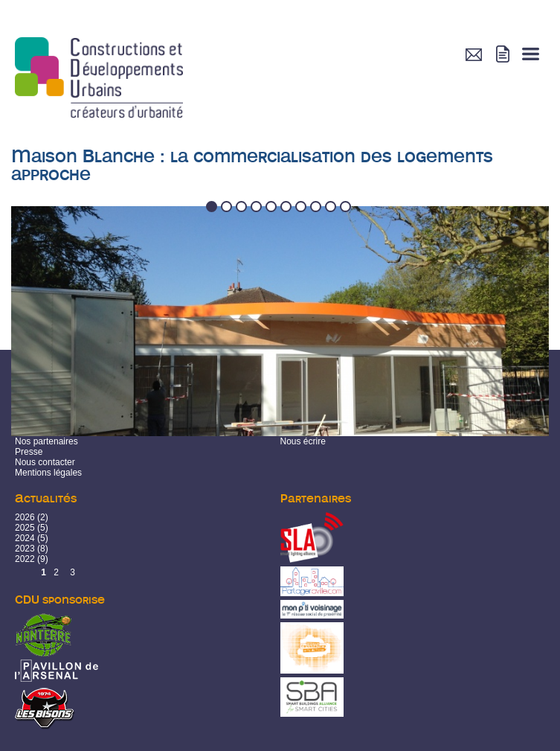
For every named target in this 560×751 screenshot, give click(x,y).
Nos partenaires (46, 441)
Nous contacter (45, 462)
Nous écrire (303, 441)
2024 (25, 538)
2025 (25, 528)
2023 (25, 549)
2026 (25, 517)
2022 (25, 559)
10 (346, 207)
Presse (29, 452)
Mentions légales (48, 473)
